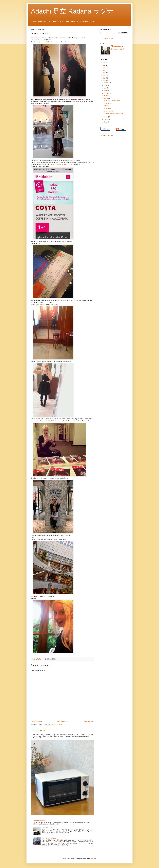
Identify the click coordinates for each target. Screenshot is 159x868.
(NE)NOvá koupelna (40, 821)
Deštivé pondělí (108, 111)
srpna (106, 91)
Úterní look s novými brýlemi (112, 101)
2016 (104, 75)
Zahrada (106, 106)
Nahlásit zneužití (107, 135)
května (106, 98)
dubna (106, 117)
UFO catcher (108, 108)
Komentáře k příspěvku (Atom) (53, 725)
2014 (104, 81)
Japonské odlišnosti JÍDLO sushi (113, 114)
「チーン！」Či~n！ (38, 731)
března (106, 119)
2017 (104, 73)
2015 (104, 78)
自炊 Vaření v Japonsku (49, 838)
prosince (107, 83)
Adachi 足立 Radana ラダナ (72, 11)
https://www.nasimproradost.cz (60, 164)
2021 (104, 62)
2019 (104, 68)
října (106, 85)
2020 (104, 65)
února (106, 122)
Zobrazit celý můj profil (118, 49)
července (107, 93)
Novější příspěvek (37, 721)
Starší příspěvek (88, 721)
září (105, 88)
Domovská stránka (63, 721)
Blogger (93, 858)
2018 (104, 70)
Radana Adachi (118, 46)
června (106, 96)
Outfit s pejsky (108, 103)
